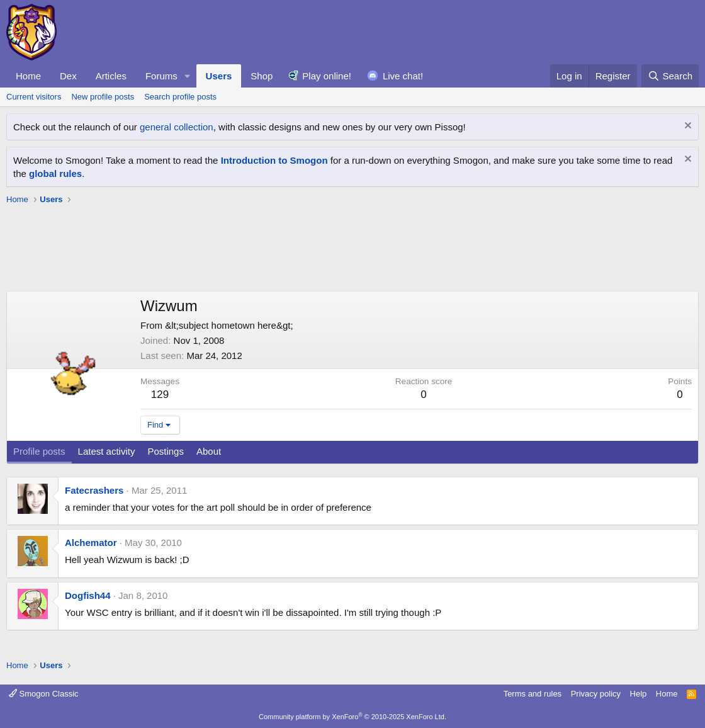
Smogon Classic (44, 694)
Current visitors (34, 97)
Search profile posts (180, 97)
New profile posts (103, 97)
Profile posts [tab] (39, 451)
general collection (177, 127)
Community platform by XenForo (352, 717)
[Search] (670, 76)
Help (639, 694)
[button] (188, 76)
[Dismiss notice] (686, 127)
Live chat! (403, 76)
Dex (68, 76)
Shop (262, 76)
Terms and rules (533, 694)
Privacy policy (596, 694)
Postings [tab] (166, 451)
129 (160, 395)
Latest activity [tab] (107, 451)
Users (219, 76)
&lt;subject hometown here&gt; (229, 325)
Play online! (327, 76)
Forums (161, 76)
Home (28, 76)
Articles (111, 76)
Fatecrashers (94, 490)
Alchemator (91, 543)
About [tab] (209, 451)
